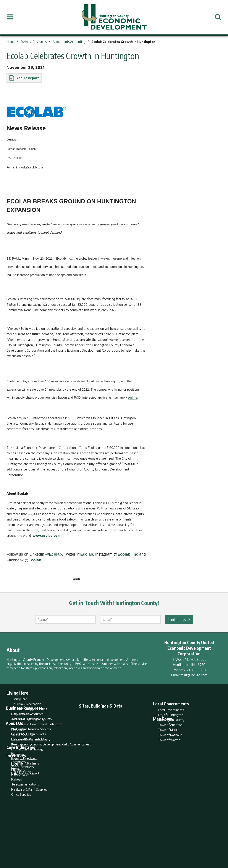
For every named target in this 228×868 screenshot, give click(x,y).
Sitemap (149, 848)
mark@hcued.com (194, 675)
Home (78, 848)
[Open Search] (218, 17)
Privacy (133, 848)
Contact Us (179, 619)
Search (92, 848)
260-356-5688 (195, 670)
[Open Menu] (10, 17)
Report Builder (112, 848)
